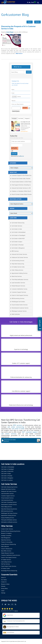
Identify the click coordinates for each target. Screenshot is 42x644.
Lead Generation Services (18, 283)
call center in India (18, 429)
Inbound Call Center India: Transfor (21, 179)
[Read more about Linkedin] (9, 605)
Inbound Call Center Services (19, 254)
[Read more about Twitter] (5, 605)
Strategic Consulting (6, 536)
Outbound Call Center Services (20, 257)
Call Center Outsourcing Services (9, 487)
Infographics (27, 119)
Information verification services (9, 522)
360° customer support (30, 432)
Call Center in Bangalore (18, 248)
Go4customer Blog (15, 15)
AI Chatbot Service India (18, 267)
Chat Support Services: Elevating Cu (21, 185)
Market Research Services (18, 286)
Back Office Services (6, 551)
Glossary (3, 586)
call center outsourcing (16, 427)
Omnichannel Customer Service (20, 308)
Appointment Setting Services (20, 273)
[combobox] (14, 97)
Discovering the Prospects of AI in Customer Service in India (18, 28)
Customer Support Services (19, 292)
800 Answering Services (18, 298)
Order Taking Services (17, 270)
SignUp (37, 22)
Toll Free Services (6, 564)
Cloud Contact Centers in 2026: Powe (22, 182)
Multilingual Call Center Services (9, 513)
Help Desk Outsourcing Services (9, 509)
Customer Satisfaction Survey (19, 289)
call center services (9, 434)
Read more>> (19, 53)
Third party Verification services (9, 520)
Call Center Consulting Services (9, 502)
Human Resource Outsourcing (8, 544)
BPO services (18, 425)
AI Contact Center (5, 568)
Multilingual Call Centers (18, 302)
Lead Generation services (7, 494)
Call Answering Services (18, 261)
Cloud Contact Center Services (20, 305)
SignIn (30, 22)
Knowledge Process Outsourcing (9, 571)
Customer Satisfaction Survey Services (11, 555)
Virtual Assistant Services (7, 498)
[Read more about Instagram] (12, 605)
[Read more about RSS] (16, 605)
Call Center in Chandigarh (18, 235)
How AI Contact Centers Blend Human (22, 194)
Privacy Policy (4, 589)
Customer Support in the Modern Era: (22, 175)
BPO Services (15, 251)
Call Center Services (17, 226)
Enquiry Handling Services (8, 518)
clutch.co (16, 611)
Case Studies (21, 119)
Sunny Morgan (10, 32)
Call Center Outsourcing (18, 223)
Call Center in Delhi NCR (18, 239)
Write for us (17, 67)
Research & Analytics (6, 533)
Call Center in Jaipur (17, 242)
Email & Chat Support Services (20, 295)
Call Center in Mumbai (18, 245)
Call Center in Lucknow (7, 480)
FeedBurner (21, 156)
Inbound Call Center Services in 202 (21, 188)
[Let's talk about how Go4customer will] (3, 457)
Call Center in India (17, 229)
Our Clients (4, 580)
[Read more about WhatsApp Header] (35, 3)
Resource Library (5, 584)
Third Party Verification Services (20, 280)
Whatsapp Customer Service (19, 311)
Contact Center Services (7, 529)
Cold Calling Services (6, 562)
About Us (3, 578)
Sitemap (3, 593)
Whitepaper (14, 119)
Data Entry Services (17, 276)
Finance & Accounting (7, 542)
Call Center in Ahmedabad (19, 232)
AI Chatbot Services (6, 560)
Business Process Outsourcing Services (11, 531)
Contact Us (4, 582)
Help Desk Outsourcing (18, 264)
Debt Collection (16, 314)
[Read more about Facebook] (2, 605)
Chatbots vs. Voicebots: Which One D (21, 191)
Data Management (6, 538)
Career (3, 591)
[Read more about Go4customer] (8, 2)
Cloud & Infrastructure (7, 549)
